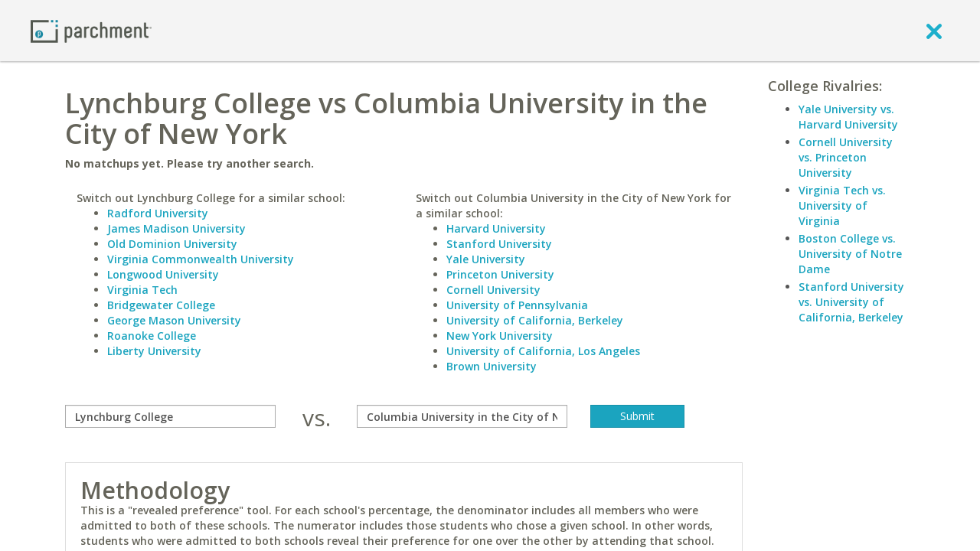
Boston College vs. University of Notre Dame (850, 254)
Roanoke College (152, 336)
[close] (934, 31)
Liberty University (154, 351)
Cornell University (493, 290)
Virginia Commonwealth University (201, 259)
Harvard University (496, 228)
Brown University (492, 366)
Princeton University (500, 274)
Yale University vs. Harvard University (848, 117)
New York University (500, 336)
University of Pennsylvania (517, 305)
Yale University (486, 259)
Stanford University (499, 244)
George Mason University (174, 320)
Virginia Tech (142, 290)
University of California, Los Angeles (543, 351)
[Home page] (91, 30)
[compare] (170, 416)
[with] (462, 416)
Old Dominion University (172, 244)
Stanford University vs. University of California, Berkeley (851, 302)
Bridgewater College (161, 305)
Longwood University (163, 274)
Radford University (158, 213)
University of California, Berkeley (535, 320)
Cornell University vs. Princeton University (846, 157)
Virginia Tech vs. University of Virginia (842, 205)
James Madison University (176, 228)
